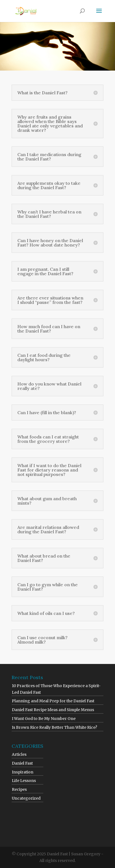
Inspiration (23, 772)
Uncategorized (26, 798)
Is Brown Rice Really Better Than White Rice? (54, 727)
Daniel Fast (22, 763)
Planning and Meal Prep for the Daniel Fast (53, 701)
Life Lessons (24, 781)
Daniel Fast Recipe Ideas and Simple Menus (53, 710)
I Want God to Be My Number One (44, 719)
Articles (19, 754)
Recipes (19, 789)
